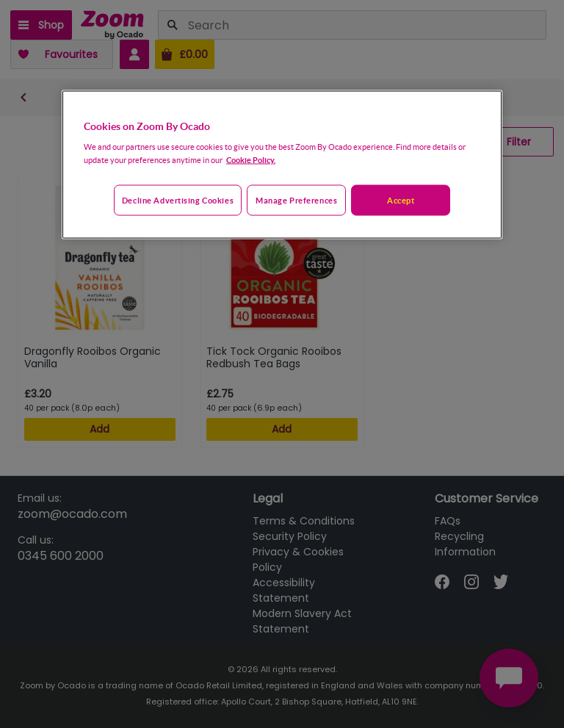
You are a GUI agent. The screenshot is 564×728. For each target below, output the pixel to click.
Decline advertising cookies (178, 200)
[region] (282, 165)
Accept (401, 200)
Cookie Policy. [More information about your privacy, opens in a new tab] (251, 160)
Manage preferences (296, 200)
